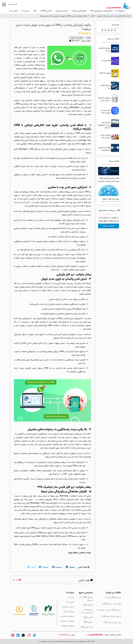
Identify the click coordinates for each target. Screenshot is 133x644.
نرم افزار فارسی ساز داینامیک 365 (56, 487)
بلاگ (35, 11)
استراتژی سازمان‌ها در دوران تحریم (104, 99)
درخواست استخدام (67, 621)
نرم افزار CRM (35, 149)
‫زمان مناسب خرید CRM (112, 623)
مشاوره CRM (88, 622)
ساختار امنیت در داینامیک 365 (105, 112)
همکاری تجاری (69, 612)
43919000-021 (64, 635)
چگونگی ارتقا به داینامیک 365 (105, 136)
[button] (13, 4)
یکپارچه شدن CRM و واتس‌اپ (79, 133)
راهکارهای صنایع (80, 11)
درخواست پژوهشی (67, 626)
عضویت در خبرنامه (109, 226)
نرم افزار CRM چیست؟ (113, 597)
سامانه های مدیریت (96, 635)
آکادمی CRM (88, 618)
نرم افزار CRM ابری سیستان (86, 599)
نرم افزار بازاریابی (65, 275)
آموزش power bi (105, 73)
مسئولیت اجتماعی (67, 616)
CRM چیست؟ (106, 61)
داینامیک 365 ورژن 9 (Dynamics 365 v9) (104, 125)
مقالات (92, 16)
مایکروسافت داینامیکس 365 (101, 11)
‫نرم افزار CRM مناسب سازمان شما (109, 610)
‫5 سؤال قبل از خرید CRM (112, 616)
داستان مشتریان (62, 11)
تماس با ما (14, 11)
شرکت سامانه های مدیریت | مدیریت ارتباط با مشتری (114, 16)
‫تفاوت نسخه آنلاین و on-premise (104, 149)
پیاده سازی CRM (87, 627)
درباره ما (26, 11)
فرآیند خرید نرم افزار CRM (112, 604)
